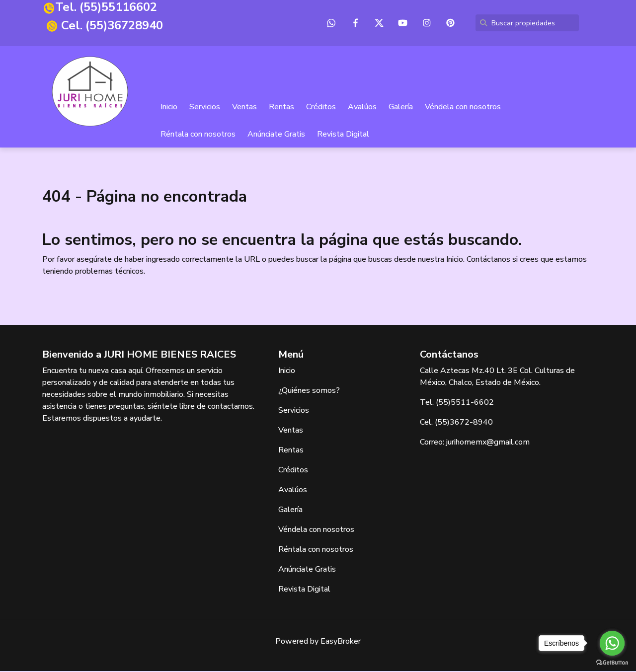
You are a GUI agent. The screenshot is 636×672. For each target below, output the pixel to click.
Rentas (282, 108)
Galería (401, 108)
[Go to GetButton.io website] (612, 662)
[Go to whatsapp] (612, 643)
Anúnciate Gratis (277, 135)
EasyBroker (341, 642)
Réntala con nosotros (199, 135)
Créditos (321, 108)
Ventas (245, 108)
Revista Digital (344, 135)
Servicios (205, 108)
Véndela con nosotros (463, 108)
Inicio (169, 108)
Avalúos (363, 108)
